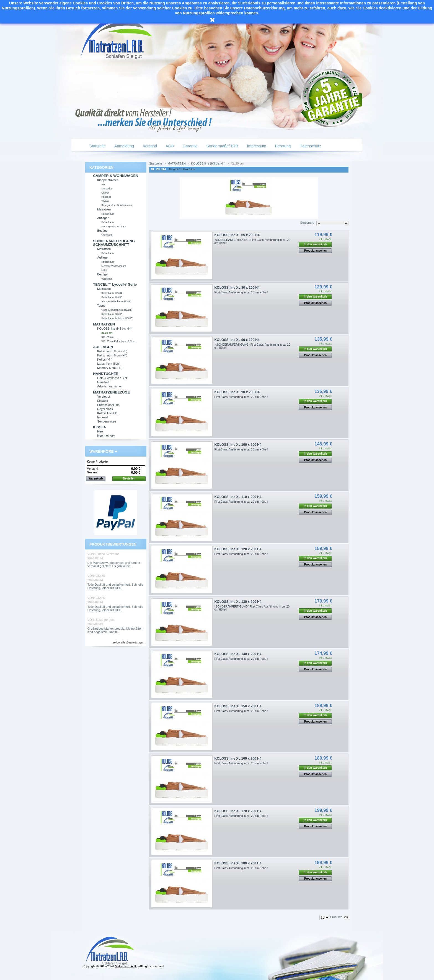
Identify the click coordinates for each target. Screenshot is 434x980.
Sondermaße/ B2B (222, 146)
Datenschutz (310, 146)
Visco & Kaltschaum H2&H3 (117, 310)
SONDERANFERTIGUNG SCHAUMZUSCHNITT (114, 243)
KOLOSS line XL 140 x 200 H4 (238, 654)
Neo (100, 431)
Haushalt (103, 382)
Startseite (97, 146)
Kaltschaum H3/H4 (112, 293)
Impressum (256, 146)
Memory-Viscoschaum (114, 226)
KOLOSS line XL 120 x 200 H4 (238, 549)
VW (103, 184)
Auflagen (103, 218)
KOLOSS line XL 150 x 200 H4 (238, 706)
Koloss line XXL (108, 413)
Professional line (108, 405)
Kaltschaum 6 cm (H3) (112, 351)
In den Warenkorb (315, 244)
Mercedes (107, 189)
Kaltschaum (108, 214)
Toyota (105, 201)
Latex (104, 270)
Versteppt (107, 235)
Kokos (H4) (105, 359)
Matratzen (104, 209)
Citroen (105, 193)
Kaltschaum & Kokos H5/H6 (117, 318)
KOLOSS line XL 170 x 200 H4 (238, 811)
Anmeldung (124, 146)
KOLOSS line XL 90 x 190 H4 (237, 340)
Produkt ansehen (315, 251)
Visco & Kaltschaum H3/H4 (116, 301)
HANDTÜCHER (106, 374)
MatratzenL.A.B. (126, 966)
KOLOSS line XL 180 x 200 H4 (238, 863)
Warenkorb (102, 451)
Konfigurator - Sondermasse (117, 205)
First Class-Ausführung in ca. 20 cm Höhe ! (241, 292)
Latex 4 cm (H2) (108, 364)
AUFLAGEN (103, 347)
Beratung (282, 146)
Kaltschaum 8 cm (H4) (112, 355)
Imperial (103, 417)
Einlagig (103, 401)
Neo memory (106, 436)
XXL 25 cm (107, 337)
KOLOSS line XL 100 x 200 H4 (238, 445)
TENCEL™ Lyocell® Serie (115, 284)
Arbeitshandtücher (109, 386)
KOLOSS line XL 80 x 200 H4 (237, 288)
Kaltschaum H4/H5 (112, 297)
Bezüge (102, 231)
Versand (149, 146)
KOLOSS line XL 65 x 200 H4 (237, 235)
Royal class (105, 409)
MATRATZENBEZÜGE (111, 392)
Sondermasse (107, 421)
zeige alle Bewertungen (128, 642)
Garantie (190, 146)
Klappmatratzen (108, 180)
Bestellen (129, 479)
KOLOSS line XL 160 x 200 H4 (238, 759)
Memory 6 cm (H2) (110, 368)
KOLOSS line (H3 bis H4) (114, 329)
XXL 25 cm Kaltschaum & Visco (119, 341)
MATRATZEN (104, 324)
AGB (169, 146)
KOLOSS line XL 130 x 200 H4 (238, 602)
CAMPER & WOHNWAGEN (116, 176)
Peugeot (106, 197)
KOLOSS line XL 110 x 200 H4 (238, 497)
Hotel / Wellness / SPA (112, 378)
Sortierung (307, 223)
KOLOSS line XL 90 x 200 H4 (237, 392)
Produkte (336, 917)
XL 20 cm (107, 333)
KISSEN (100, 427)
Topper (102, 306)
